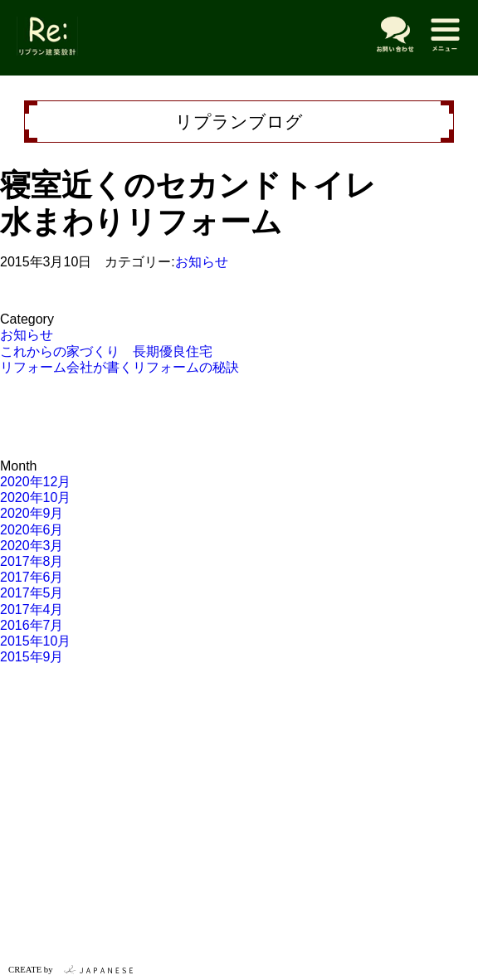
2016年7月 (32, 625)
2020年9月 (32, 513)
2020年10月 (35, 497)
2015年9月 (32, 657)
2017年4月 (32, 609)
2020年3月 (32, 546)
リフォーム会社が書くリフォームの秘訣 (119, 367)
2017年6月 (32, 577)
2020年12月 (35, 482)
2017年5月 (32, 593)
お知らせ (202, 262)
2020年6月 (32, 530)
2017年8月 (32, 561)
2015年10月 (35, 641)
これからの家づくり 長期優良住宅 (106, 351)
